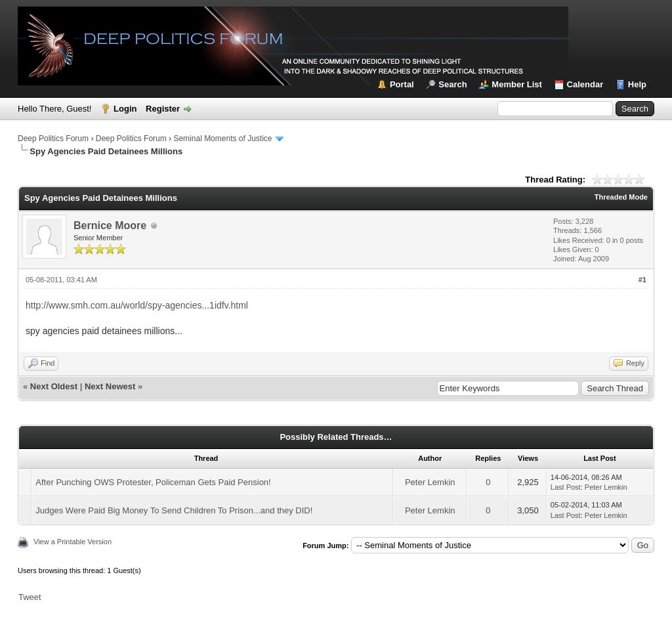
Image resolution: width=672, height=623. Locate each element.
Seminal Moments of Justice (222, 139)
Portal (402, 84)
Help (637, 84)
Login (125, 109)
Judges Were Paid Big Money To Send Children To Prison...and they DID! (174, 510)
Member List (517, 84)
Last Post (566, 487)
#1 (642, 280)
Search (452, 84)
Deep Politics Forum (53, 139)
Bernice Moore (110, 226)
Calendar (585, 84)
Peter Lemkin (430, 482)
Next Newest (110, 386)
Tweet (30, 597)
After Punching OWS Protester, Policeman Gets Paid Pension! (153, 482)
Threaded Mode (621, 197)
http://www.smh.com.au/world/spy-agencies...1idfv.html (137, 305)
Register (163, 109)
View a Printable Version (73, 542)
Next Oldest (54, 386)
